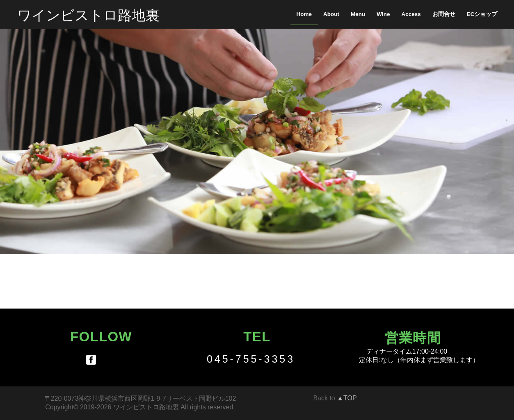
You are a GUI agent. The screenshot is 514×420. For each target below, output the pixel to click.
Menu (358, 14)
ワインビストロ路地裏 (88, 14)
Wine (383, 14)
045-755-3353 (251, 359)
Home (304, 14)
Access (411, 14)
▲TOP (347, 398)
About (331, 14)
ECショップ (482, 14)
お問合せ (444, 14)
